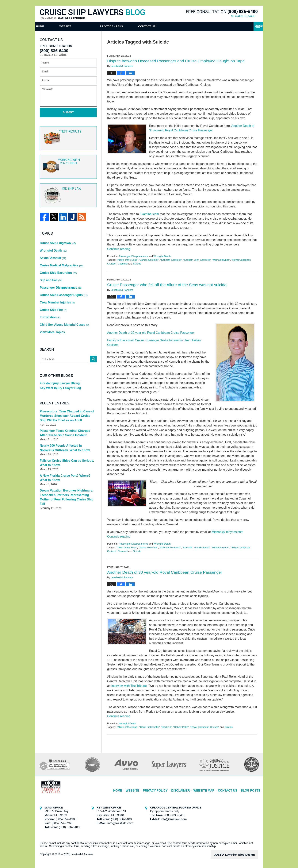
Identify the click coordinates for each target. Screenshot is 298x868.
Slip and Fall (50, 264)
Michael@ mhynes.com (228, 532)
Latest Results (68, 134)
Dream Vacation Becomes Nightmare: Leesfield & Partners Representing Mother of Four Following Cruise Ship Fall (67, 464)
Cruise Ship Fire (52, 287)
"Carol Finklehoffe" (149, 727)
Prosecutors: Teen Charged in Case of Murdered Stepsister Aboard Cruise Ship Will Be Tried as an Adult (66, 388)
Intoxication (49, 292)
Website (92, 26)
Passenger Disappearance (133, 256)
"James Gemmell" (149, 260)
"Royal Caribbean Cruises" (205, 727)
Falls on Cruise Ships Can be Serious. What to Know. (68, 433)
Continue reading (119, 249)
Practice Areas (182, 26)
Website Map (209, 788)
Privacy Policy (165, 788)
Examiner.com (149, 214)
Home (53, 26)
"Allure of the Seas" (127, 260)
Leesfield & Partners (83, 854)
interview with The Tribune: (129, 686)
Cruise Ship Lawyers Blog (92, 14)
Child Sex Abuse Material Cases (62, 298)
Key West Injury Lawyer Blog (58, 360)
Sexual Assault (52, 248)
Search (93, 330)
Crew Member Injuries (56, 281)
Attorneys (134, 26)
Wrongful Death (162, 256)
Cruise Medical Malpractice (60, 253)
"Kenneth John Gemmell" (197, 260)
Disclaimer (188, 788)
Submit (68, 112)
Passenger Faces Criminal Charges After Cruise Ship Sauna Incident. (66, 404)
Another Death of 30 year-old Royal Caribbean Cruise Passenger (151, 333)
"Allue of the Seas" (127, 548)
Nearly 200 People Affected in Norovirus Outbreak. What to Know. (65, 419)
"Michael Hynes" (221, 260)
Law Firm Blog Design (240, 854)
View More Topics (51, 304)
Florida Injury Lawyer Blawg (58, 355)
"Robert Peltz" (181, 727)
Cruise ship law (68, 190)
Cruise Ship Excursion (57, 259)
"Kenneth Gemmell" (171, 260)
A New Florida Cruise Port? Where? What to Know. (68, 448)
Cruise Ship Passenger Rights (61, 276)
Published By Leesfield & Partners (222, 14)
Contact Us (231, 26)
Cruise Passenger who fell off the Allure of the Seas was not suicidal (167, 285)
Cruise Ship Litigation (56, 237)
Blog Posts (252, 788)
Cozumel (123, 264)
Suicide (137, 264)
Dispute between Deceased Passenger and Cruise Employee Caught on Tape (176, 61)
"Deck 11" (166, 727)
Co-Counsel (68, 162)
